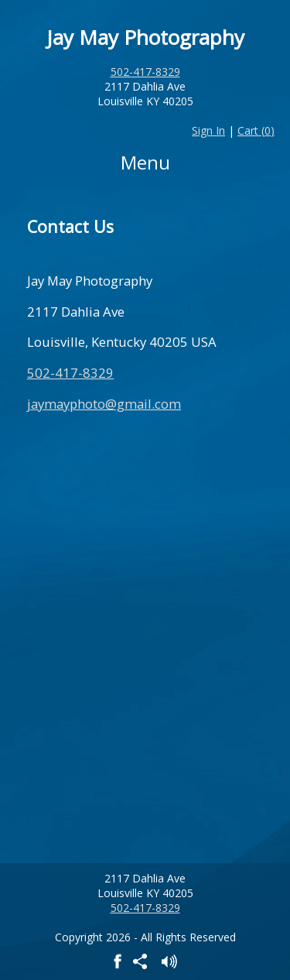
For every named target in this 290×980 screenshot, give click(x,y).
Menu (145, 162)
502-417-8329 (145, 72)
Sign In (208, 130)
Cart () (256, 130)
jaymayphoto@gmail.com (104, 404)
